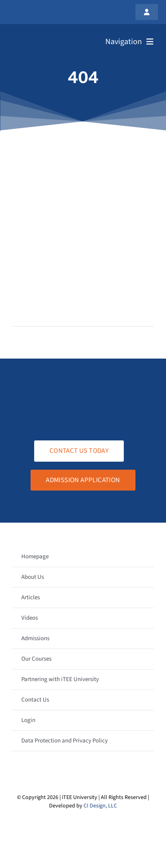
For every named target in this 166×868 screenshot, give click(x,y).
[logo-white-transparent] (46, 35)
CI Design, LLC (100, 806)
